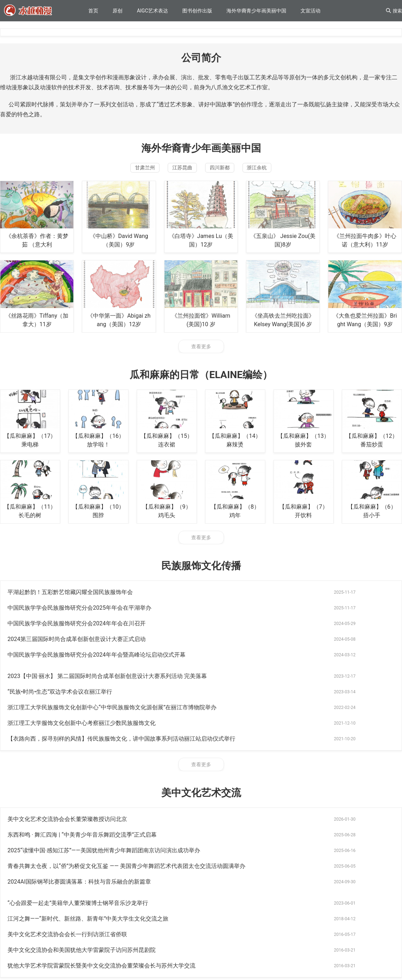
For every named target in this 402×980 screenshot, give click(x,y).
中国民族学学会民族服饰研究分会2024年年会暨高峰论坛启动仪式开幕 (96, 627)
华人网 (15, 881)
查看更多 (201, 350)
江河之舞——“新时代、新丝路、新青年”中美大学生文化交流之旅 (88, 786)
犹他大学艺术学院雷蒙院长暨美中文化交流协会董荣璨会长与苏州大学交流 (299, 802)
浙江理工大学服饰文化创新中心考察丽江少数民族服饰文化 (82, 659)
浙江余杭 (282, 170)
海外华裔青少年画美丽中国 (256, 11)
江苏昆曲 (174, 170)
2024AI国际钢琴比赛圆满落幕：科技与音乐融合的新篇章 (79, 770)
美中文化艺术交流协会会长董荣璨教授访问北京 (67, 739)
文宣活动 (310, 11)
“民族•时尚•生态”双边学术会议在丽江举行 (60, 643)
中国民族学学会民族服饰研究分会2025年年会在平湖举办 (277, 596)
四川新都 (228, 170)
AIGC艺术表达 (152, 11)
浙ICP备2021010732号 (25, 959)
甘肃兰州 (120, 170)
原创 (118, 11)
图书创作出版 (197, 11)
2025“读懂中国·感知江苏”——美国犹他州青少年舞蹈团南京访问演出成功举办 (104, 755)
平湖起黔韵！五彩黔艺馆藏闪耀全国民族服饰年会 (70, 596)
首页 (93, 11)
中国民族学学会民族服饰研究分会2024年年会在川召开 (77, 612)
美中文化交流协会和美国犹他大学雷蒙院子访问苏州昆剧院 (82, 802)
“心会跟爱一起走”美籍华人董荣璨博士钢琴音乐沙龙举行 (275, 770)
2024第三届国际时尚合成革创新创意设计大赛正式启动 (274, 612)
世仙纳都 (61, 881)
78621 (36, 881)
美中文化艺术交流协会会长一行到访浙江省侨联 (265, 786)
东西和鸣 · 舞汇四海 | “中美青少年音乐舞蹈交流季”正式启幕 (279, 739)
